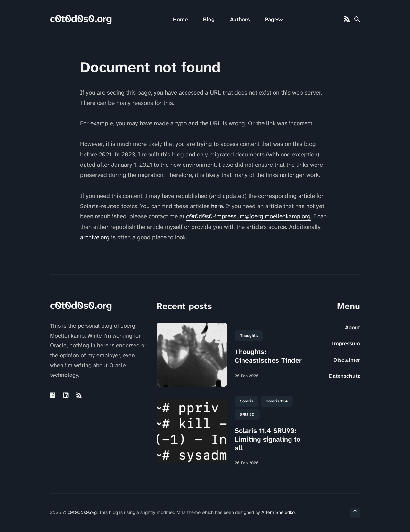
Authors (240, 19)
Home (180, 19)
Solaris (246, 401)
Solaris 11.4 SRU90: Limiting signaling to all (268, 439)
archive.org (95, 237)
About (353, 327)
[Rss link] (347, 19)
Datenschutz (344, 376)
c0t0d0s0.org (81, 19)
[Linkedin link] (66, 395)
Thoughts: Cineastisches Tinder (268, 356)
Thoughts (249, 336)
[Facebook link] (53, 395)
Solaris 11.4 (277, 401)
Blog (209, 19)
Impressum (346, 343)
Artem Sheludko (278, 512)
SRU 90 (247, 414)
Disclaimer (347, 360)
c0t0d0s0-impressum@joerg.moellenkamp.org (248, 216)
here (217, 206)
